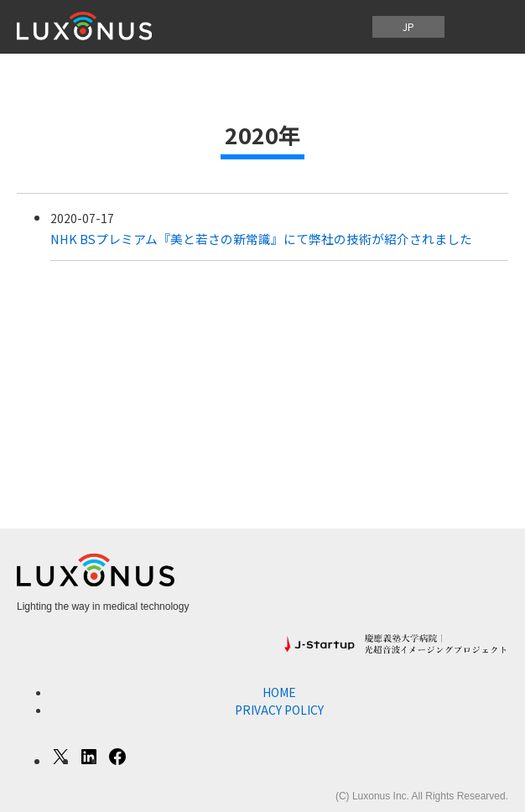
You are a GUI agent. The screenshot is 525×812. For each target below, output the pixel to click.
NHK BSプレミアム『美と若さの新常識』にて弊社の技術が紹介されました (261, 239)
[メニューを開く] (481, 27)
